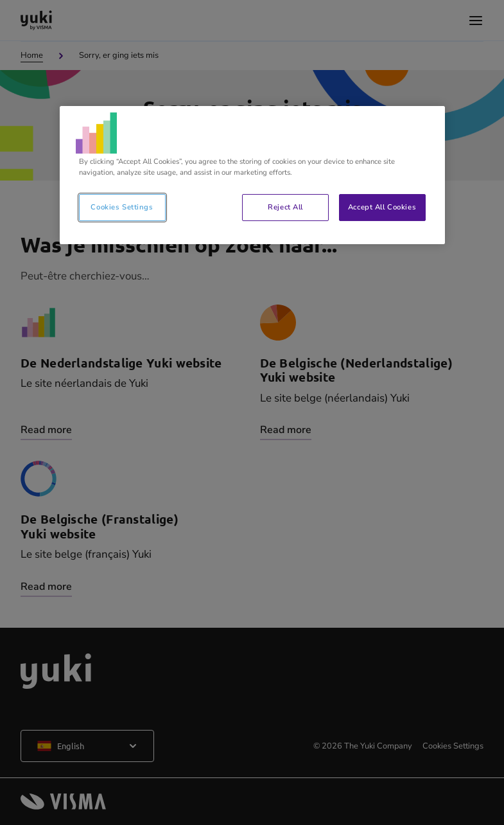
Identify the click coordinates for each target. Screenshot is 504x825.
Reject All (285, 207)
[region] (252, 175)
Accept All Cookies (382, 207)
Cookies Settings (122, 207)
